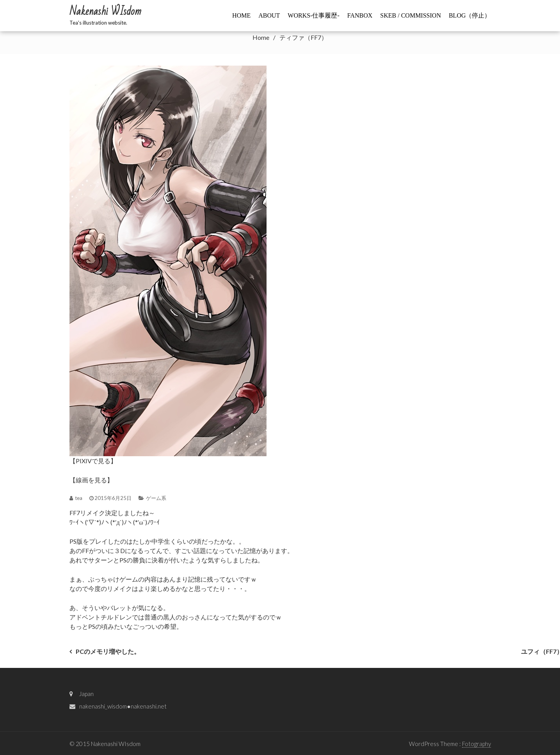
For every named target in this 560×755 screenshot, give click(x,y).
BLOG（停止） (470, 15)
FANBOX (360, 15)
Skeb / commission (411, 15)
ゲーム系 (156, 498)
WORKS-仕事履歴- (313, 15)
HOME (241, 15)
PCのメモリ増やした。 (108, 651)
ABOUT (269, 15)
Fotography (476, 744)
